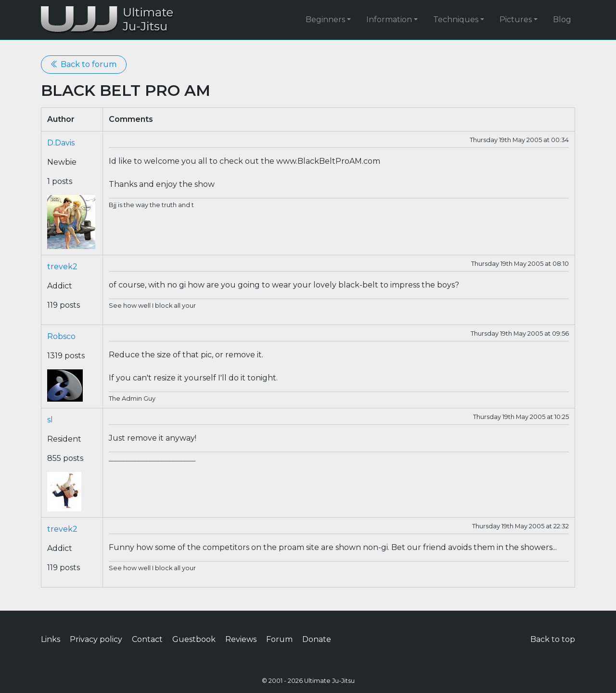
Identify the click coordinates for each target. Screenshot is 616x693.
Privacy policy (96, 639)
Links (51, 639)
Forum (279, 639)
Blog (562, 20)
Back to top (553, 639)
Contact (147, 639)
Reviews (241, 639)
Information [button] (389, 20)
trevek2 (62, 267)
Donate (317, 639)
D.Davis (61, 143)
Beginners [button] (325, 20)
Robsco (61, 336)
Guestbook (194, 639)
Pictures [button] (516, 20)
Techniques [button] (456, 20)
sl (50, 420)
